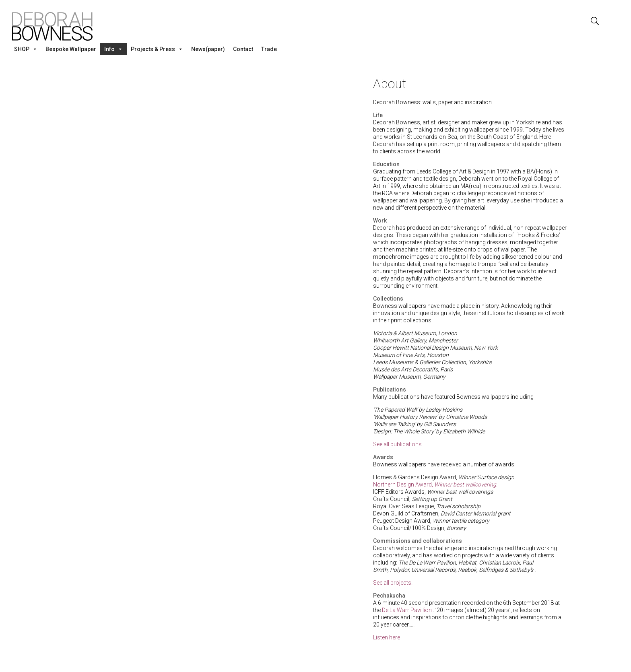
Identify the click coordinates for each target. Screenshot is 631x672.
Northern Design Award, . (435, 484)
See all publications (397, 444)
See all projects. (393, 583)
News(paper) (208, 49)
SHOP (26, 49)
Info (113, 49)
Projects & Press (157, 49)
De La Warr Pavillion (407, 610)
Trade (269, 49)
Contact (243, 49)
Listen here (387, 637)
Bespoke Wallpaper (71, 49)
